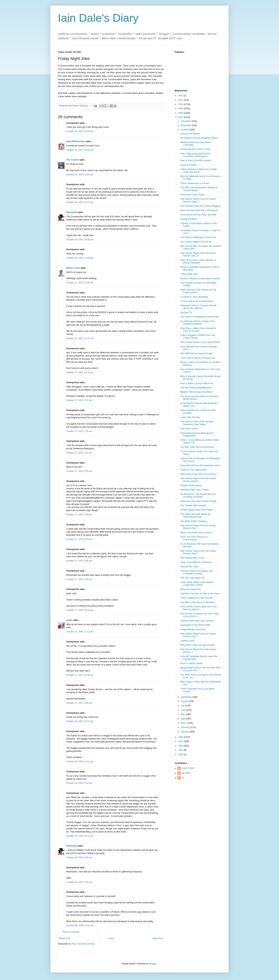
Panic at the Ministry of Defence (196, 562)
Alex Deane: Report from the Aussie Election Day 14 (198, 254)
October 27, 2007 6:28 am (79, 471)
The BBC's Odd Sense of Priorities (197, 602)
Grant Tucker (188, 768)
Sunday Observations (191, 485)
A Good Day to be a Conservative (197, 301)
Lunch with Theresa (190, 417)
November (186, 125)
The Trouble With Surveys (193, 505)
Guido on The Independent (194, 470)
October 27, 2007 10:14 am (80, 610)
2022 (181, 96)
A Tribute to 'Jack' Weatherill (194, 297)
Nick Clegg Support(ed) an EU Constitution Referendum (195, 155)
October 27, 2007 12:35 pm (80, 675)
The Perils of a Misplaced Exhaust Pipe (200, 317)
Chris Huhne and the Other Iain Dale (198, 215)
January (185, 732)
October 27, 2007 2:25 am (79, 431)
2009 (181, 109)
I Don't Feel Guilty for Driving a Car (198, 358)
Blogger (153, 964)
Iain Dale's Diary (98, 18)
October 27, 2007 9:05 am (79, 579)
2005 (181, 741)
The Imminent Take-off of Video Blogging (200, 206)
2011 (181, 100)
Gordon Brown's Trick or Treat (195, 149)
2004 (181, 746)
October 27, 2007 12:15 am (80, 338)
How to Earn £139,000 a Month (196, 161)
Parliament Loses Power (192, 195)
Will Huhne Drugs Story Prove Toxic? (199, 474)
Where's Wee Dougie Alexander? (197, 392)
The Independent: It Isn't (192, 558)
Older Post (157, 938)
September (187, 697)
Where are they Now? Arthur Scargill (198, 501)
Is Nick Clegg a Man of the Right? (197, 510)
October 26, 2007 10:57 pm (80, 202)
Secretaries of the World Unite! (195, 625)
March (184, 723)
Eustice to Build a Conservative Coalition (200, 279)
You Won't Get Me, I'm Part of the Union (200, 594)
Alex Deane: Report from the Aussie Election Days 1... (198, 200)
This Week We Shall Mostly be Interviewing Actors (195, 516)
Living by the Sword (190, 134)
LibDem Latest (187, 641)
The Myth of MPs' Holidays (193, 521)
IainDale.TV (186, 313)
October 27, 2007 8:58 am (79, 561)
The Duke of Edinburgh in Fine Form (198, 237)
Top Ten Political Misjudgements (196, 388)
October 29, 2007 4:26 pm (79, 882)
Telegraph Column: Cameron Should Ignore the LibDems (198, 307)
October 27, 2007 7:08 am (79, 515)
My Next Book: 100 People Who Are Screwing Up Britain (198, 495)
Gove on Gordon (189, 165)
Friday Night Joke (189, 274)
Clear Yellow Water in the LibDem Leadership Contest (197, 584)
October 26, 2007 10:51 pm (80, 175)
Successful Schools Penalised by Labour (200, 465)
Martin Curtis (73, 268)
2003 (181, 750)
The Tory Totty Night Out (192, 578)
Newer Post (65, 938)
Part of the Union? (189, 429)
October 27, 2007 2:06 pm (79, 703)
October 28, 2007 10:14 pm (80, 836)
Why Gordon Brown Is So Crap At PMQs (200, 342)
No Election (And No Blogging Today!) (199, 138)
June (184, 710)
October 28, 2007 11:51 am (80, 762)
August (185, 701)
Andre (69, 620)
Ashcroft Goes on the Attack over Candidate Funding (197, 572)
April (183, 719)
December (186, 121)
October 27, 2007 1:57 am (79, 400)
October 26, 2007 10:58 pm (80, 240)
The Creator (72, 160)
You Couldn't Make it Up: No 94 (196, 242)
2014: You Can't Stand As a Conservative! (194, 538)
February (186, 727)
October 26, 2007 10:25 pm (80, 131)
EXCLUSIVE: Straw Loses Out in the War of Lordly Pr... (198, 608)
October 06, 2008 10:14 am (80, 925)
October (185, 130)
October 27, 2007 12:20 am (80, 372)
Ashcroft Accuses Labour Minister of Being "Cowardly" (198, 261)
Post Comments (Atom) (83, 944)
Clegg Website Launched (193, 629)
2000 (181, 755)
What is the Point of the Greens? (196, 533)
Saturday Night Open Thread (195, 490)
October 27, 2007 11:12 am (80, 632)
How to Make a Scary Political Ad (197, 383)
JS (183, 778)
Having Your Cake (189, 567)
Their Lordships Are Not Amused (196, 598)
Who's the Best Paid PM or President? (199, 210)
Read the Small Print (191, 589)
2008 (181, 113)
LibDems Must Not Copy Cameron (197, 621)
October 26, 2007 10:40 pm (80, 150)
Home (111, 938)
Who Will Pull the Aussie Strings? (197, 354)
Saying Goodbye (189, 219)
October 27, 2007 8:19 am (79, 539)
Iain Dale (186, 773)
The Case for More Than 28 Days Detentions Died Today (197, 423)
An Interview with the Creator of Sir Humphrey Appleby (197, 323)
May (183, 714)
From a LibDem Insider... (192, 663)
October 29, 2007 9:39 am (79, 858)
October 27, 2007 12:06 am (80, 283)
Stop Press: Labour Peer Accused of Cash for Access (198, 330)
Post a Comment (71, 932)
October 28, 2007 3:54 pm (79, 783)
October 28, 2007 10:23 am (80, 721)
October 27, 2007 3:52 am (79, 453)
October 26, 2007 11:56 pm (80, 258)
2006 (181, 737)
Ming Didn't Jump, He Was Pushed (197, 645)
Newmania (72, 212)
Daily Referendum (76, 141)
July (183, 706)
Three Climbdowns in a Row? (195, 183)
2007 (181, 117)
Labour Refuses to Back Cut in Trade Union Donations (199, 171)
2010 (181, 104)
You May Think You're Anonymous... (198, 447)
